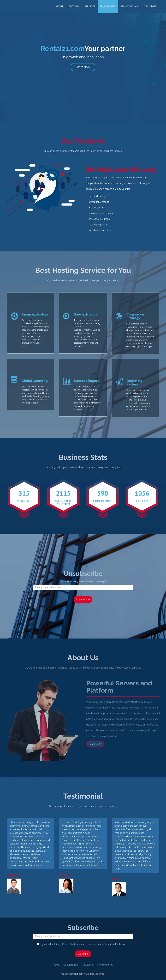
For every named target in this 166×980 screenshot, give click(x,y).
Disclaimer (150, 6)
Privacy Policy (129, 6)
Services (90, 6)
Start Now (83, 67)
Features (74, 6)
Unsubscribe (108, 6)
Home (56, 965)
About (59, 6)
